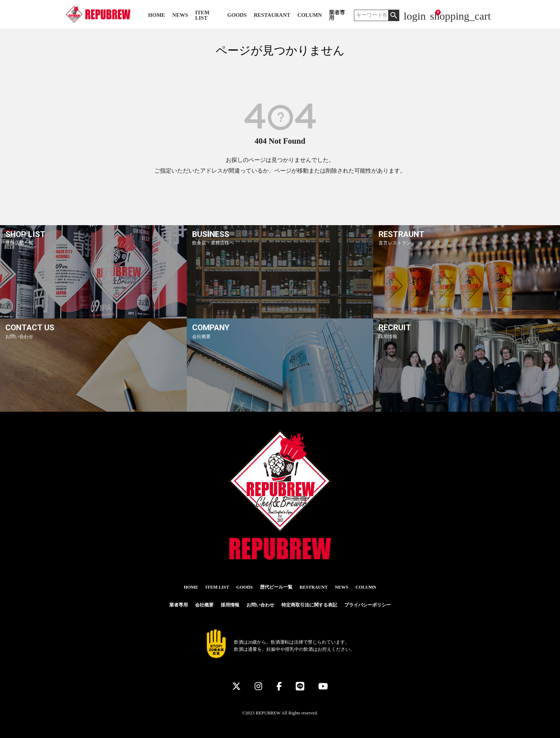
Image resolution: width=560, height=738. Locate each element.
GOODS (237, 15)
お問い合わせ (260, 605)
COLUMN (310, 15)
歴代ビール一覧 (276, 587)
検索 (394, 15)
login (415, 16)
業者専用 (337, 15)
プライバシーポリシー (367, 605)
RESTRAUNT (314, 587)
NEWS (180, 15)
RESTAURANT (272, 15)
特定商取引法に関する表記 (309, 605)
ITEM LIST (202, 15)
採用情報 (230, 605)
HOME (157, 15)
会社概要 (204, 605)
